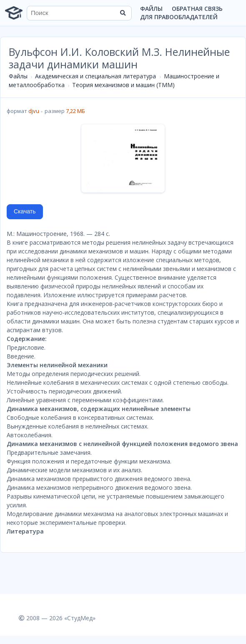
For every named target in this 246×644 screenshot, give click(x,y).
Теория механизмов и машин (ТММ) (123, 85)
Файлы (151, 9)
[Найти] (123, 13)
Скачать (25, 211)
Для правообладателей (179, 17)
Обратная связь (197, 9)
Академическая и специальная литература (95, 76)
